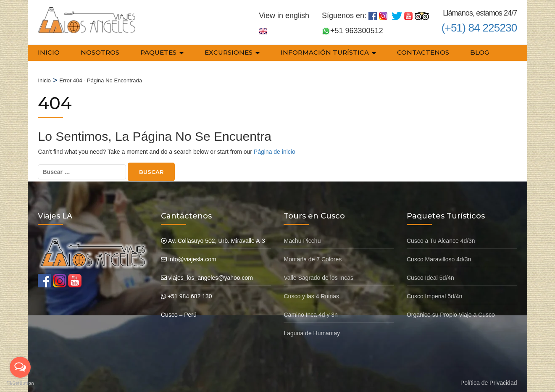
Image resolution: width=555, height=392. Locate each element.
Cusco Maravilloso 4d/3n (439, 253)
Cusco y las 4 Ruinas (311, 290)
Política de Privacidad (489, 376)
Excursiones (229, 52)
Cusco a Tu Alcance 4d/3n (441, 234)
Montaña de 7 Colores (313, 253)
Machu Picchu (302, 234)
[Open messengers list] (20, 367)
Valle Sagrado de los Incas (318, 271)
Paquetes (158, 52)
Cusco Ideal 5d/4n (430, 271)
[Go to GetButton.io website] (20, 383)
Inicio (49, 52)
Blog (480, 52)
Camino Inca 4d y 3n (310, 308)
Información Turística (325, 52)
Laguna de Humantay (312, 327)
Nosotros (100, 52)
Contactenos (423, 52)
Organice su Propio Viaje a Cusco (451, 308)
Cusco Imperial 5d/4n (434, 290)
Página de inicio (275, 145)
